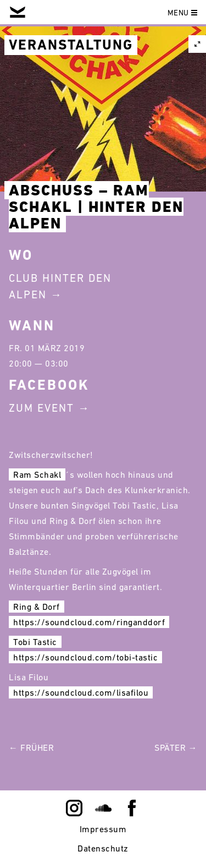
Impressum (103, 829)
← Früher (31, 747)
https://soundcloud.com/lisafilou (81, 692)
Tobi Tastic (35, 642)
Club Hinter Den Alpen (60, 286)
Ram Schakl (37, 474)
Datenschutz (103, 848)
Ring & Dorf (37, 607)
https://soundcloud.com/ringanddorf (89, 622)
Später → (176, 747)
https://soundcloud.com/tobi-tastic (85, 657)
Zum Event (41, 408)
